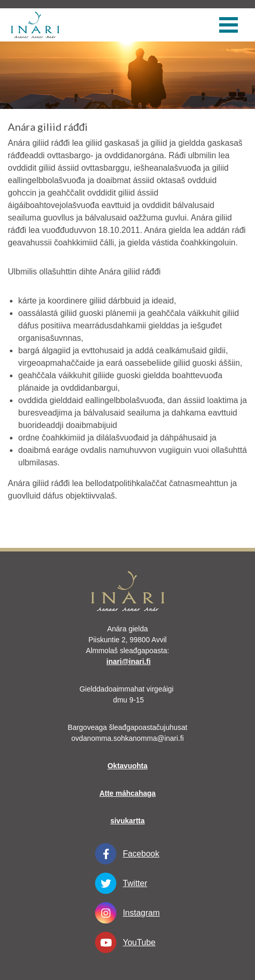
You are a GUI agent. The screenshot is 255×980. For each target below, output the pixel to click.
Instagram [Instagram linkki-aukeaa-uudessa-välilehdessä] (127, 913)
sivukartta (127, 821)
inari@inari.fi (129, 661)
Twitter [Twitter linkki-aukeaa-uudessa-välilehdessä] (121, 883)
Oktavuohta (128, 766)
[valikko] (229, 25)
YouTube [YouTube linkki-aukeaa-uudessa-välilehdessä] (125, 942)
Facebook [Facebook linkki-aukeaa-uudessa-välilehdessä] (127, 854)
